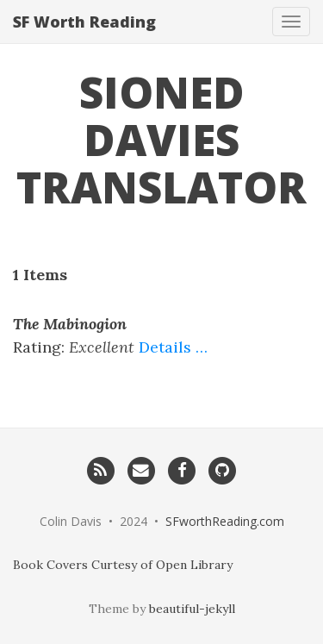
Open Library (194, 565)
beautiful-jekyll (192, 609)
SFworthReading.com (225, 521)
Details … (173, 347)
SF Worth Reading (84, 22)
